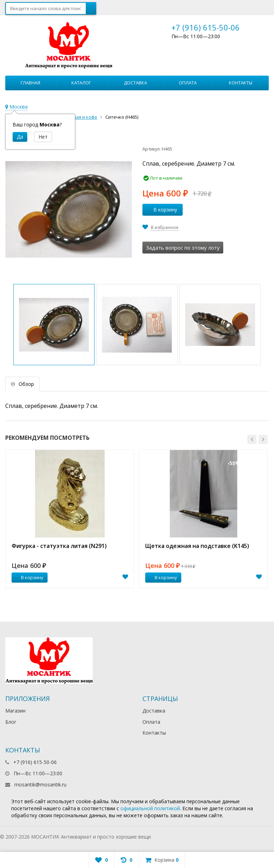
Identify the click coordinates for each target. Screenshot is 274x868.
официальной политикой (150, 808)
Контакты (241, 83)
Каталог (81, 83)
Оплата (188, 83)
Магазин (15, 711)
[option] (70, 519)
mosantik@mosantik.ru (40, 784)
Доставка (135, 83)
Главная (30, 83)
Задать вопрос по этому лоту (183, 248)
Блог (11, 722)
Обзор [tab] (22, 384)
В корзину (161, 210)
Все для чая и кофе (76, 117)
